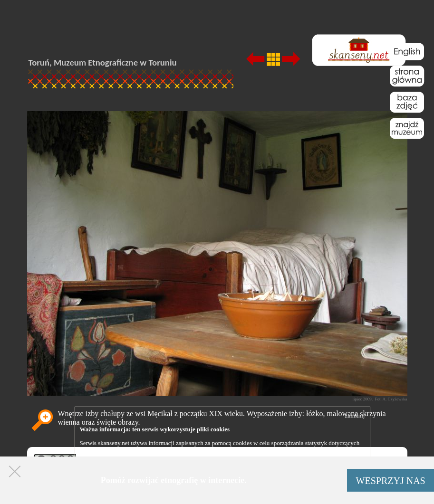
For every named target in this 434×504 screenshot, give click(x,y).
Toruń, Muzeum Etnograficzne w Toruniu (103, 62)
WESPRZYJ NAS (391, 481)
